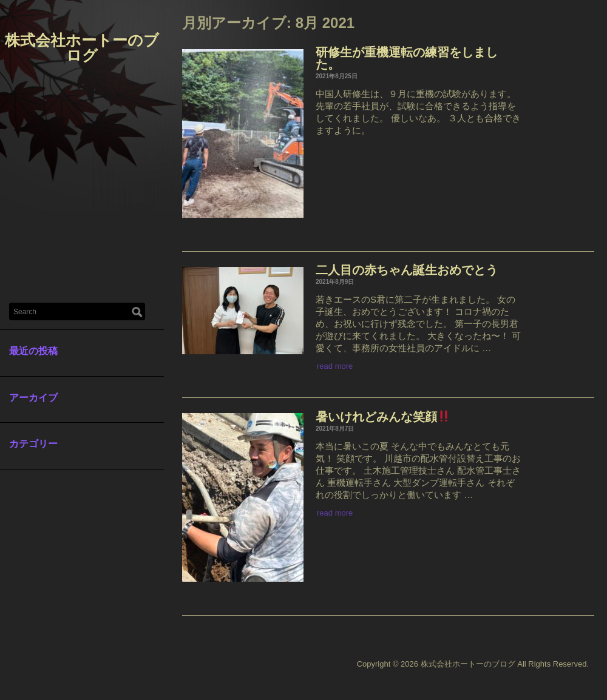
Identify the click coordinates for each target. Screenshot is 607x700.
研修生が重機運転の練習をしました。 (407, 58)
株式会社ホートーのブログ (82, 48)
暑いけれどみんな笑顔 (383, 417)
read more (335, 366)
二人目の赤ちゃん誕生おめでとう (407, 270)
